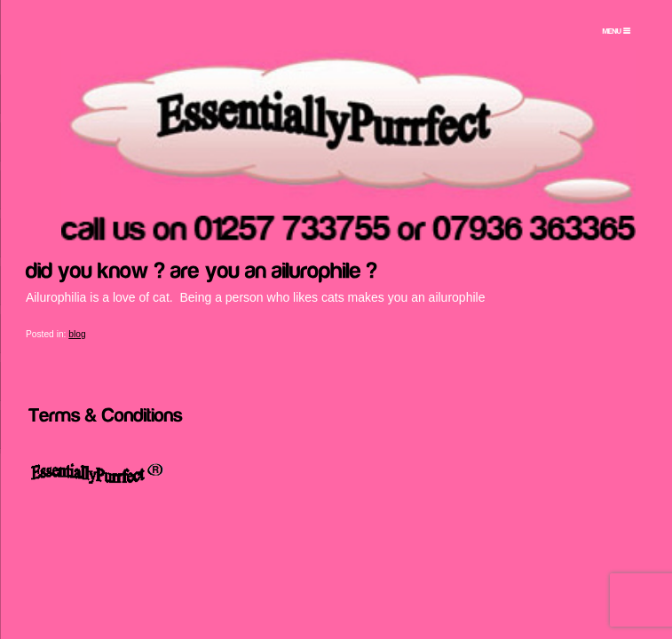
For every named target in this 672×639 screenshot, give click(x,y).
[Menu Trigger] (616, 31)
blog (77, 334)
